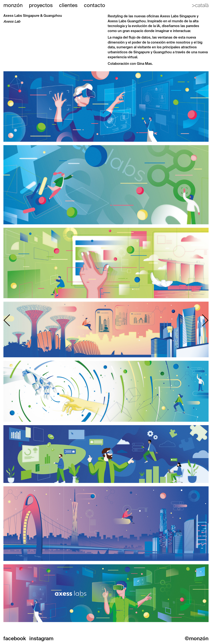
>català (200, 5)
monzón (13, 5)
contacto (95, 5)
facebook (15, 638)
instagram (41, 638)
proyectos (41, 5)
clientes (68, 5)
